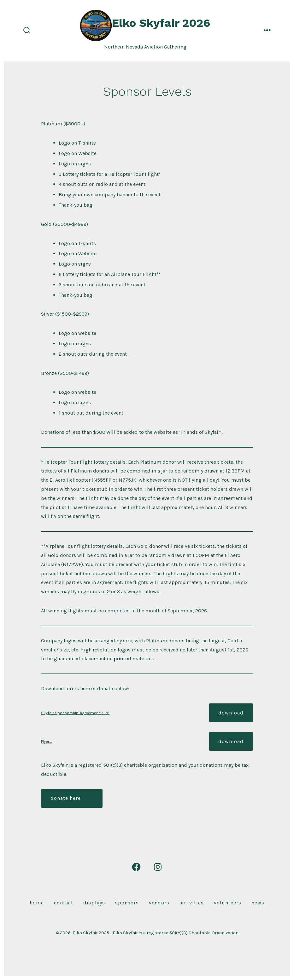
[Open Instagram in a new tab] (158, 867)
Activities (192, 903)
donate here (66, 798)
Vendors (159, 903)
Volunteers (228, 903)
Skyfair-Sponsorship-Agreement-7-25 (75, 713)
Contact (64, 903)
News (258, 903)
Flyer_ (47, 741)
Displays (94, 903)
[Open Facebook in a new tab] (136, 867)
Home (37, 903)
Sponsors (127, 903)
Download (231, 713)
